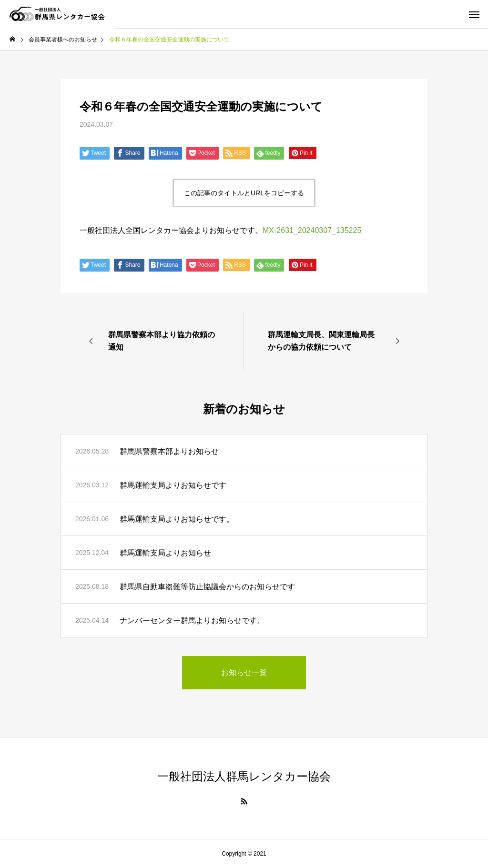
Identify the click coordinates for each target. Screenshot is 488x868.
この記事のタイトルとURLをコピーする (244, 193)
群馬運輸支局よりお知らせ (165, 553)
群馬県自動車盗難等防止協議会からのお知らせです (207, 587)
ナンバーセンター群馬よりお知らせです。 (192, 621)
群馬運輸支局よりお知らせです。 (177, 519)
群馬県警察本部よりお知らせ (169, 451)
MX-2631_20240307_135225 (312, 230)
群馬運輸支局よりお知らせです (173, 485)
